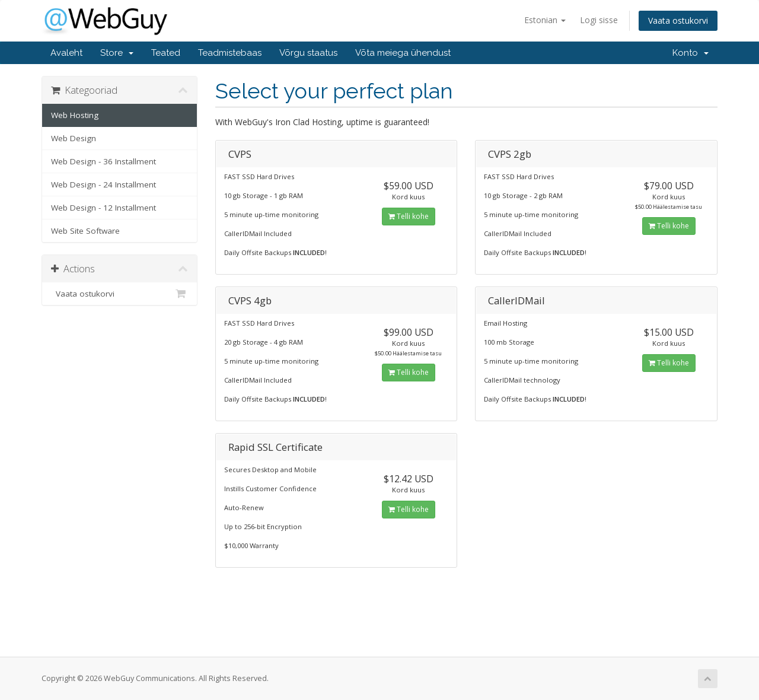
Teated (166, 53)
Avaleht (66, 53)
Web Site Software (85, 231)
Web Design (74, 138)
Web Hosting (75, 115)
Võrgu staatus (308, 53)
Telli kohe (409, 216)
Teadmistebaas (230, 53)
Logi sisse (599, 20)
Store (117, 53)
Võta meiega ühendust (403, 53)
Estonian (545, 20)
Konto (691, 53)
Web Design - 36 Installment (103, 161)
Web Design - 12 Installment (103, 208)
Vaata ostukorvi (678, 20)
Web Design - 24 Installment (103, 184)
